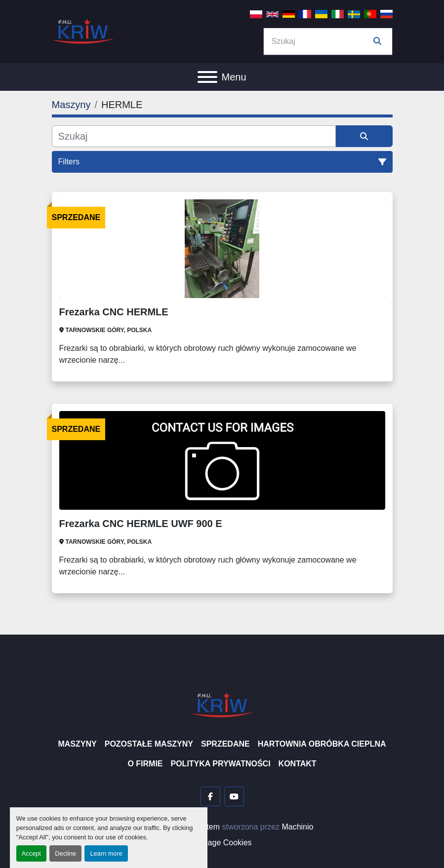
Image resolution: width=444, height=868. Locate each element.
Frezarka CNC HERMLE (114, 312)
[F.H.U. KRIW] (222, 704)
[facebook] (210, 796)
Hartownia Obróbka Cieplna (322, 744)
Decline (65, 853)
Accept (31, 853)
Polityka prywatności (221, 764)
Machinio (297, 827)
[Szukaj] (194, 136)
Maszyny (77, 744)
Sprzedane (225, 744)
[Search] (321, 41)
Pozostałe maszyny (149, 744)
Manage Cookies (222, 843)
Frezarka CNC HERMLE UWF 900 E (141, 524)
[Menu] (207, 77)
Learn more (106, 853)
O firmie (145, 764)
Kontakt (298, 764)
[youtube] (234, 796)
